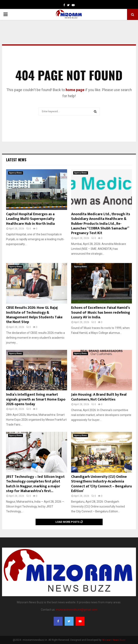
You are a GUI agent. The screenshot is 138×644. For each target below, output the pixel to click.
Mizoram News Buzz (114, 640)
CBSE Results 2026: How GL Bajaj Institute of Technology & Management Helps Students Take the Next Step (34, 315)
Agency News (16, 173)
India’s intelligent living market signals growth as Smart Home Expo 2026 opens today (36, 399)
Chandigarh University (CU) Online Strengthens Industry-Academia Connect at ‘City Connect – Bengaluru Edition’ (102, 484)
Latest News (16, 160)
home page (75, 90)
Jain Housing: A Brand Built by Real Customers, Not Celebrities (99, 397)
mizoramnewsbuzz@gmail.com (77, 610)
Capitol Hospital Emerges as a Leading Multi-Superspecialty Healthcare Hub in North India (30, 219)
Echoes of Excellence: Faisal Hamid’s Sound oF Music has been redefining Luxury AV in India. (101, 313)
